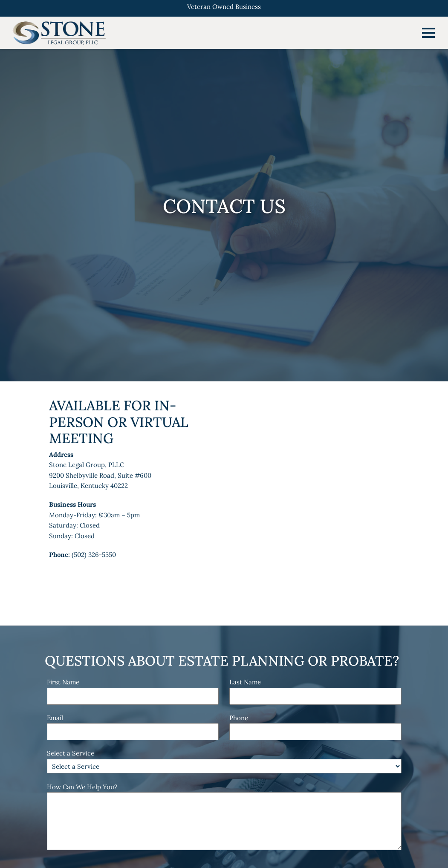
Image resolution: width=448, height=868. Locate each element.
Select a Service (71, 753)
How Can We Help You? (82, 787)
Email (55, 718)
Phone (239, 718)
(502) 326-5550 (94, 555)
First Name (63, 682)
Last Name (245, 682)
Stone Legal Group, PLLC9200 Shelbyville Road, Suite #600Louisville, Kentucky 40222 (100, 475)
